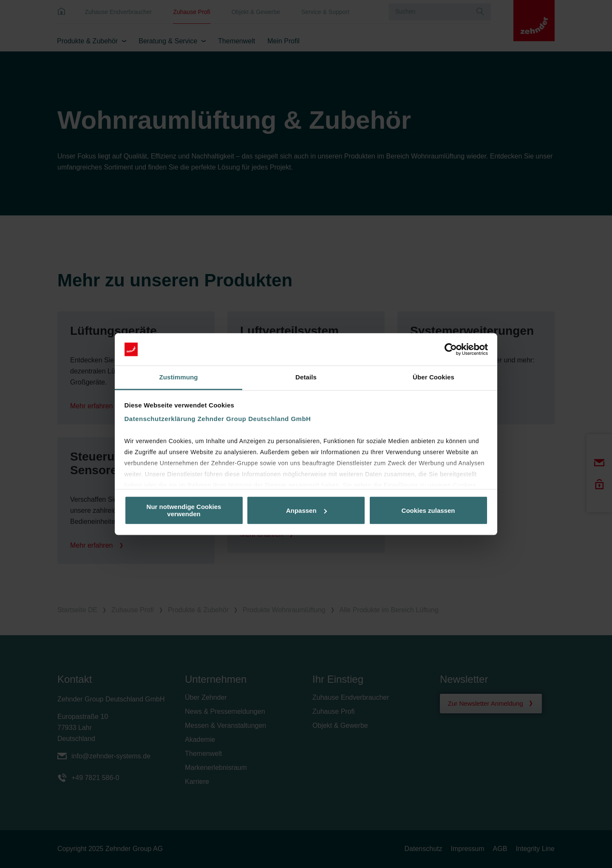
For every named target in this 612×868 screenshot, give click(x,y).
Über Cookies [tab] (433, 377)
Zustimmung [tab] (179, 377)
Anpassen (306, 510)
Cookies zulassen (428, 510)
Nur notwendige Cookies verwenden (184, 510)
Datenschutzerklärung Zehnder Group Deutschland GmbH (218, 419)
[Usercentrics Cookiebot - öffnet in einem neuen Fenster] (451, 349)
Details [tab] (306, 377)
